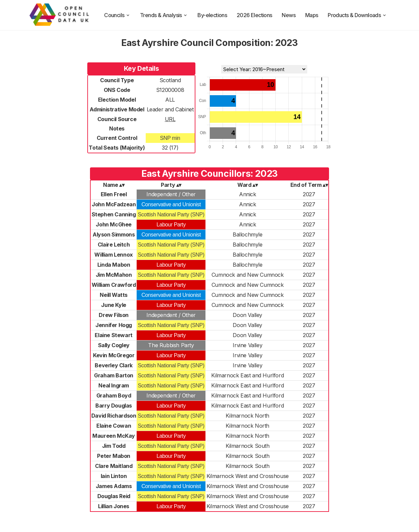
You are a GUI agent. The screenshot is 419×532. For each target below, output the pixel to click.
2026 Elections (254, 15)
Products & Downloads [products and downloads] (357, 15)
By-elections (212, 15)
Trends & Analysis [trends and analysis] (164, 15)
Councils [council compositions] (117, 15)
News (289, 15)
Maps (312, 15)
